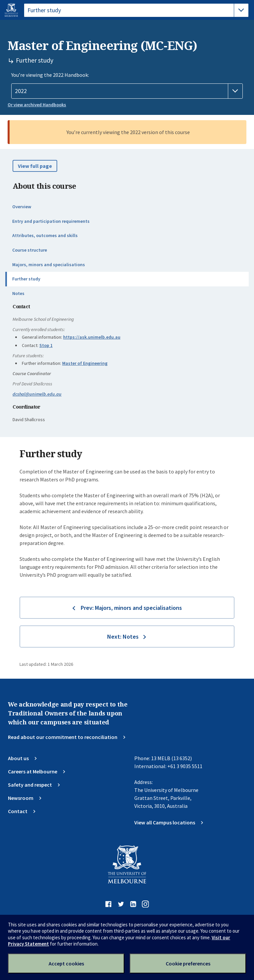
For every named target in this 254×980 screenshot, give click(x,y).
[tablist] (136, 10)
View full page (35, 166)
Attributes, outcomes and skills (45, 235)
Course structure (30, 250)
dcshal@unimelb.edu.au (37, 394)
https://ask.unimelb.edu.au (92, 337)
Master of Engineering (85, 363)
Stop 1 (46, 345)
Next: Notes (123, 637)
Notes (18, 293)
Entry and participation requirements (51, 221)
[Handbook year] (127, 91)
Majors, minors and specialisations (49, 265)
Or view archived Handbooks (37, 105)
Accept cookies (66, 963)
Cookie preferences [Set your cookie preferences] (188, 963)
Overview (22, 207)
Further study (26, 279)
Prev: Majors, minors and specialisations (131, 608)
